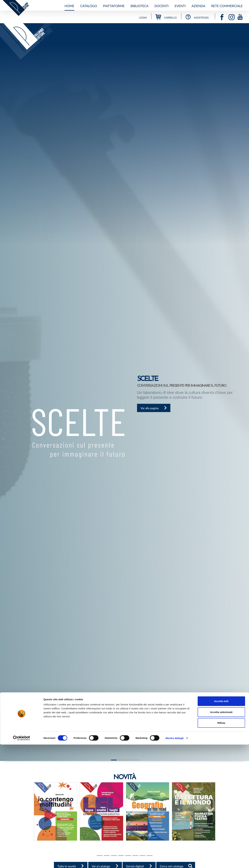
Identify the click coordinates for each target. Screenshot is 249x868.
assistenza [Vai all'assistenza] (197, 17)
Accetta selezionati (221, 835)
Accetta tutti (221, 825)
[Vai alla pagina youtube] (240, 16)
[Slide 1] (114, 760)
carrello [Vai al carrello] (166, 17)
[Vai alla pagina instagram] (233, 16)
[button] (3, 392)
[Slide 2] (128, 760)
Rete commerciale (227, 6)
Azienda (198, 6)
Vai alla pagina (156, 409)
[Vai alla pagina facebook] (223, 16)
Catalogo (89, 6)
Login (143, 18)
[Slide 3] (135, 760)
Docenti (161, 6)
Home (69, 6)
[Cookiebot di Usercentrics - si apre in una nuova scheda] (21, 862)
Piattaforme (114, 6)
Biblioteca (140, 6)
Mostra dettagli (175, 861)
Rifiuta (221, 846)
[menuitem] (69, 6)
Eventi (180, 6)
